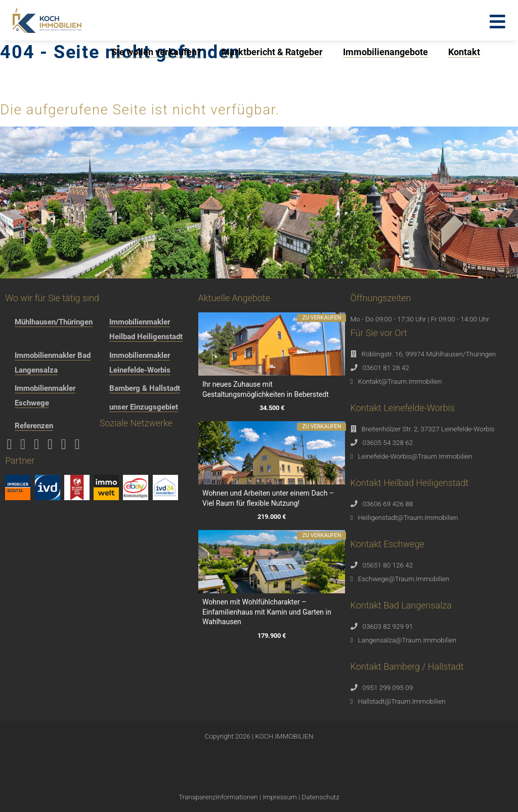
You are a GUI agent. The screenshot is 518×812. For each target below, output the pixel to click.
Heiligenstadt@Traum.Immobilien (408, 517)
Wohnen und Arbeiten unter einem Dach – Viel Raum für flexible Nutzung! (268, 498)
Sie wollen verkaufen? (156, 52)
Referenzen (34, 426)
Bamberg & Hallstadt (145, 388)
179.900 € (272, 636)
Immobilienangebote (385, 52)
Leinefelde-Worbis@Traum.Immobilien (415, 456)
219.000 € (272, 517)
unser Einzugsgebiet (144, 407)
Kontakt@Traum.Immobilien (400, 381)
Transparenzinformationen (218, 797)
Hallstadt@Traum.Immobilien (402, 701)
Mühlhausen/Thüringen (54, 322)
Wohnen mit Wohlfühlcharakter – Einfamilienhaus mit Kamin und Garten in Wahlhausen (267, 612)
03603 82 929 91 (388, 626)
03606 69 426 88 (388, 504)
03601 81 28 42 (386, 368)
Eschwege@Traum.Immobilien (404, 579)
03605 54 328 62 (388, 442)
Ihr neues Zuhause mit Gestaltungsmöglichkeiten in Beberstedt (266, 389)
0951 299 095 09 (388, 687)
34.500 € (271, 408)
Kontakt (464, 52)
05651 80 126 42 (388, 565)
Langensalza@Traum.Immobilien (407, 640)
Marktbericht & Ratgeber (272, 52)
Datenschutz (320, 797)
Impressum (280, 797)
